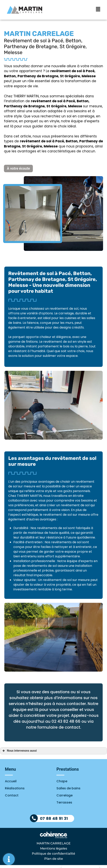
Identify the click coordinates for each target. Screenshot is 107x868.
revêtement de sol (47, 101)
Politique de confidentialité (53, 854)
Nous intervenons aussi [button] (19, 751)
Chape (62, 781)
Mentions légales (54, 848)
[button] (18, 168)
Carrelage (65, 795)
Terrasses (64, 802)
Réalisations (15, 788)
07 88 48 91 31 (54, 818)
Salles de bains (68, 788)
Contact (12, 795)
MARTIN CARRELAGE (54, 843)
